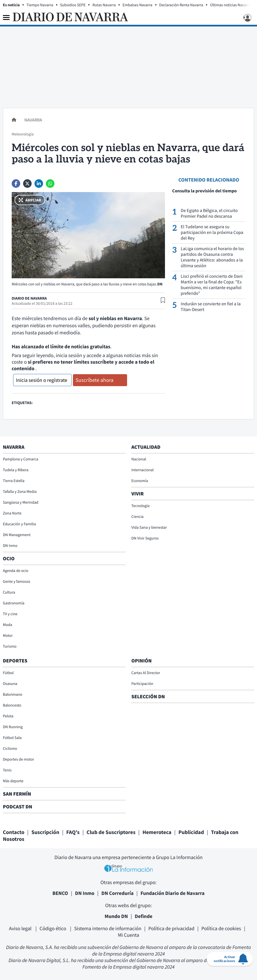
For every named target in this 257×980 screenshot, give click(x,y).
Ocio (9, 558)
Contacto (14, 832)
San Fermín (18, 794)
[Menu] (6, 18)
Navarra (33, 120)
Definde (144, 916)
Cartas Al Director (146, 673)
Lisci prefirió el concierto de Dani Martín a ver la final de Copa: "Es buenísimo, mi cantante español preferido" (212, 285)
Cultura (9, 592)
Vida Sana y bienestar (149, 527)
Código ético (53, 928)
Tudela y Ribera (16, 470)
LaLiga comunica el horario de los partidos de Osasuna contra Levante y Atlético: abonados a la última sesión (212, 257)
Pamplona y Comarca (21, 459)
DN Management (17, 535)
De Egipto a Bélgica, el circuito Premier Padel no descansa (209, 213)
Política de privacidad (172, 928)
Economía (140, 481)
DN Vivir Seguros (145, 538)
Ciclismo (10, 748)
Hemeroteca (157, 832)
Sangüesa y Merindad (21, 502)
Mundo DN (116, 916)
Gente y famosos (17, 581)
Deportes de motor (18, 759)
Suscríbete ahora (94, 380)
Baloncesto (12, 705)
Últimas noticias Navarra (230, 5)
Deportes (15, 661)
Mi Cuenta (129, 935)
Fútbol (8, 673)
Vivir (137, 494)
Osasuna (10, 683)
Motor (8, 635)
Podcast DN (18, 807)
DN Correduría (118, 893)
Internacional (142, 470)
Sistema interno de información (108, 928)
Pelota (8, 716)
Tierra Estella (14, 481)
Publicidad (191, 832)
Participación (142, 683)
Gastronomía (14, 603)
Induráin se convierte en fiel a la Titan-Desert (211, 307)
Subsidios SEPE (73, 5)
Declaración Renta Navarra (181, 5)
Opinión (141, 661)
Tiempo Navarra (40, 5)
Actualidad (146, 447)
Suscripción (45, 832)
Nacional (139, 459)
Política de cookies (221, 928)
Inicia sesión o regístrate (42, 380)
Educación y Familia (19, 524)
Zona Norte (12, 513)
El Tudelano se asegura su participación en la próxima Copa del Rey (212, 232)
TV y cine (10, 614)
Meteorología (23, 134)
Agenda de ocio (16, 571)
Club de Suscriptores (111, 832)
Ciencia (137, 516)
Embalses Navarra (137, 5)
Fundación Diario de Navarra (173, 893)
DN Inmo (10, 545)
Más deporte (13, 781)
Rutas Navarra (104, 5)
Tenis (7, 770)
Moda (8, 625)
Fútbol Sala (12, 738)
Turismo (10, 646)
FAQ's (73, 832)
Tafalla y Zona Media (20, 491)
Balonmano (13, 694)
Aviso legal (21, 928)
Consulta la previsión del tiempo (204, 191)
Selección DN (148, 696)
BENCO (60, 893)
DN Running (13, 727)
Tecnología (140, 506)
